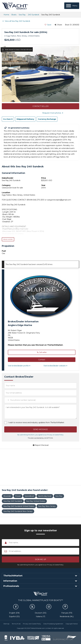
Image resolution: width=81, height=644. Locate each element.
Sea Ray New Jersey (47, 506)
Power (18, 496)
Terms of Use (16, 624)
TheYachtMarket (15, 6)
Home (6, 15)
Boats (14, 15)
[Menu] (72, 6)
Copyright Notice (72, 624)
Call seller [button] (42, 352)
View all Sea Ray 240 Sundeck (16, 21)
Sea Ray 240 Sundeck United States (19, 506)
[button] (42, 360)
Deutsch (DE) (41, 613)
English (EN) (14, 613)
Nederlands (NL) (67, 616)
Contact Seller (40, 106)
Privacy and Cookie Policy (32, 624)
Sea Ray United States (36, 501)
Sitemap (6, 624)
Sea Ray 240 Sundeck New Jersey (18, 511)
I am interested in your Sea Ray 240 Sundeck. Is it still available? (40, 412)
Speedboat (29, 496)
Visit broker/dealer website (56, 366)
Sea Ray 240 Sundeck (13, 501)
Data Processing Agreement (53, 624)
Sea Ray (22, 15)
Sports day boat (45, 496)
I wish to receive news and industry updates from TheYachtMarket (36, 423)
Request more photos (53, 113)
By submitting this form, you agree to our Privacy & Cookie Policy (40, 435)
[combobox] (7, 400)
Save (48, 25)
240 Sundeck (33, 15)
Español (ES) (14, 616)
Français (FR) (67, 613)
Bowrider (7, 496)
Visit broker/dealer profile (20, 366)
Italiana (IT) (40, 616)
